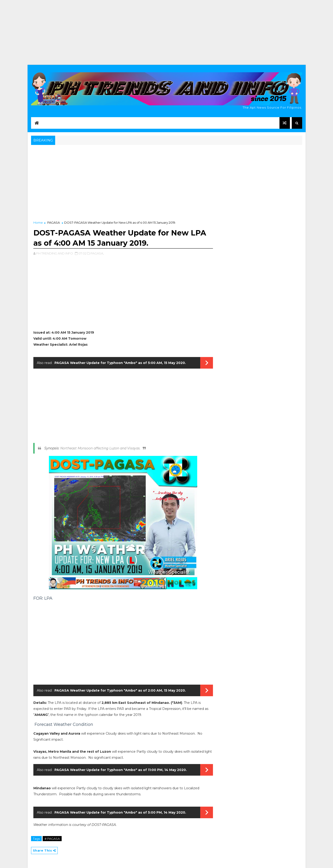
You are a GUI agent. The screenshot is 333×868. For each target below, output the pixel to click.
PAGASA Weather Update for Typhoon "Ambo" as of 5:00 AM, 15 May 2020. (120, 363)
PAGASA (54, 222)
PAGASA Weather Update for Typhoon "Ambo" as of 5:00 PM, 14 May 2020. (120, 812)
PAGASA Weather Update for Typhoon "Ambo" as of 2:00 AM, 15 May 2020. (120, 690)
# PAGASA (52, 839)
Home (38, 222)
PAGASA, (97, 253)
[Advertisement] (167, 32)
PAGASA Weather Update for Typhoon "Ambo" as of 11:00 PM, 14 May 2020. (121, 770)
